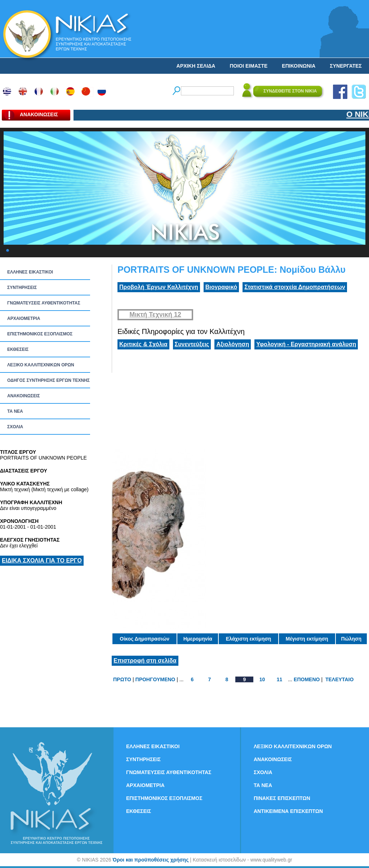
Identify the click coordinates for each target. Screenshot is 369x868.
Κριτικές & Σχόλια (143, 344)
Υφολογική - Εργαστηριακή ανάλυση (306, 344)
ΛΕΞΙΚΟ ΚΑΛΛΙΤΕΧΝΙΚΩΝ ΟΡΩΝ (41, 365)
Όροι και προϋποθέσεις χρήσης (150, 860)
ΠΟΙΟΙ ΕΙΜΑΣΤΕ (248, 66)
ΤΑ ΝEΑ (15, 411)
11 (280, 679)
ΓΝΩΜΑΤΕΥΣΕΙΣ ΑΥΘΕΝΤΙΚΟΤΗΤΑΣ (44, 303)
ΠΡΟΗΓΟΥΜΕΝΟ (155, 679)
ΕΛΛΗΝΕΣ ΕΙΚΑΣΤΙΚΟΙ (30, 272)
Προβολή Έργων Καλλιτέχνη (159, 287)
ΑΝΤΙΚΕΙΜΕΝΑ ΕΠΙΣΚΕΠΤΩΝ (288, 811)
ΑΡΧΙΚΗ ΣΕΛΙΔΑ (196, 66)
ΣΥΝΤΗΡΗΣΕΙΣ (22, 288)
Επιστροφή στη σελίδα (145, 661)
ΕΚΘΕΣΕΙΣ (18, 349)
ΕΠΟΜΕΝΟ (307, 679)
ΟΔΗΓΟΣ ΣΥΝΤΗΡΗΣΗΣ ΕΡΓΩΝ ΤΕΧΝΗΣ (48, 380)
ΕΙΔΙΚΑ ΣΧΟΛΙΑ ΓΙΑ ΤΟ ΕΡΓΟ (42, 560)
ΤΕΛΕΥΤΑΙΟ (339, 679)
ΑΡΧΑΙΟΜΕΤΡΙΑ (24, 318)
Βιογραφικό (221, 287)
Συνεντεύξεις (192, 344)
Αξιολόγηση (233, 344)
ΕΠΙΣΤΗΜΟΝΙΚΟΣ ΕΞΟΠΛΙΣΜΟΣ (40, 334)
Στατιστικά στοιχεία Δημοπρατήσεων (295, 287)
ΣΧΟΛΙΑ (15, 427)
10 (262, 679)
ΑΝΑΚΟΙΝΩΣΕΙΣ (24, 396)
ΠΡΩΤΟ (122, 679)
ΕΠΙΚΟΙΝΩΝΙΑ (299, 66)
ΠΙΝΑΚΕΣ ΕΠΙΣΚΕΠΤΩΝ (282, 798)
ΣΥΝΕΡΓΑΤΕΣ (346, 66)
